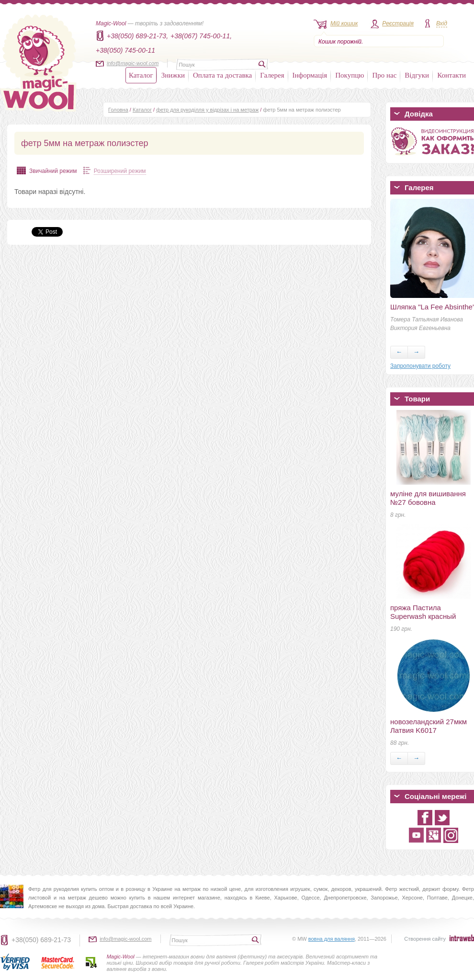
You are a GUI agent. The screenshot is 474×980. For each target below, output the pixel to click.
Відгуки (417, 75)
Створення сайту (425, 939)
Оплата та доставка (222, 75)
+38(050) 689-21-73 (41, 940)
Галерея (272, 75)
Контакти (451, 75)
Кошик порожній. (341, 42)
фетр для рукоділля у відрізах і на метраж (207, 110)
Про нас (384, 75)
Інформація (310, 75)
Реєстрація (398, 23)
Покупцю (350, 75)
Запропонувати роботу (420, 366)
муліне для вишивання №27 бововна (428, 498)
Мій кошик (344, 23)
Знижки (173, 75)
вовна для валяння (332, 939)
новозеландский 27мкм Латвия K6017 (429, 726)
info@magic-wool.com (133, 63)
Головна (118, 110)
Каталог (141, 75)
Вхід (442, 23)
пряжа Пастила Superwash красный (423, 612)
